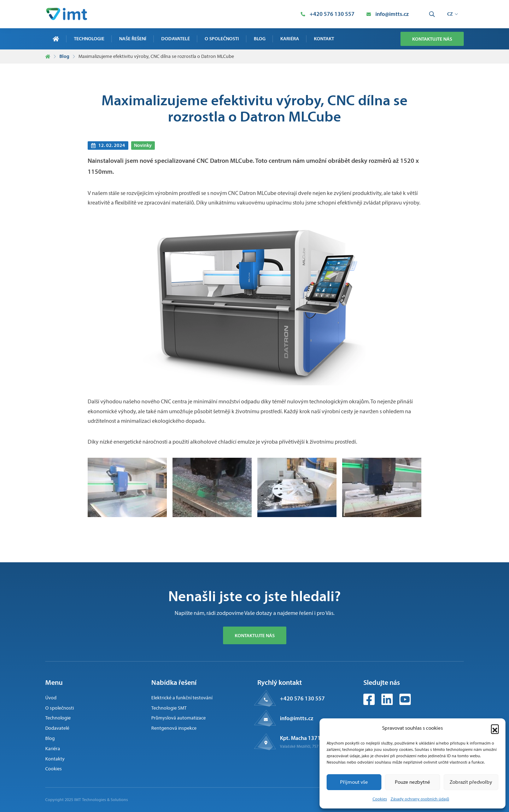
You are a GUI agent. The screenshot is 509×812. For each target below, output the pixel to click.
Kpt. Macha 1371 (300, 738)
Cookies (380, 799)
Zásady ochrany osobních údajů (420, 799)
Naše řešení (133, 38)
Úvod (51, 698)
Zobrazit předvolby (471, 782)
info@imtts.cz (297, 718)
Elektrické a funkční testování (182, 698)
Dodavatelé (175, 38)
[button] (495, 728)
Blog (260, 38)
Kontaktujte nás (432, 39)
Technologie (89, 38)
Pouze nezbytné (413, 782)
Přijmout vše (354, 782)
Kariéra (290, 38)
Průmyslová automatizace (179, 718)
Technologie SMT (169, 708)
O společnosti (222, 38)
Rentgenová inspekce (174, 728)
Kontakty (55, 759)
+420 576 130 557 (302, 698)
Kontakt (324, 38)
